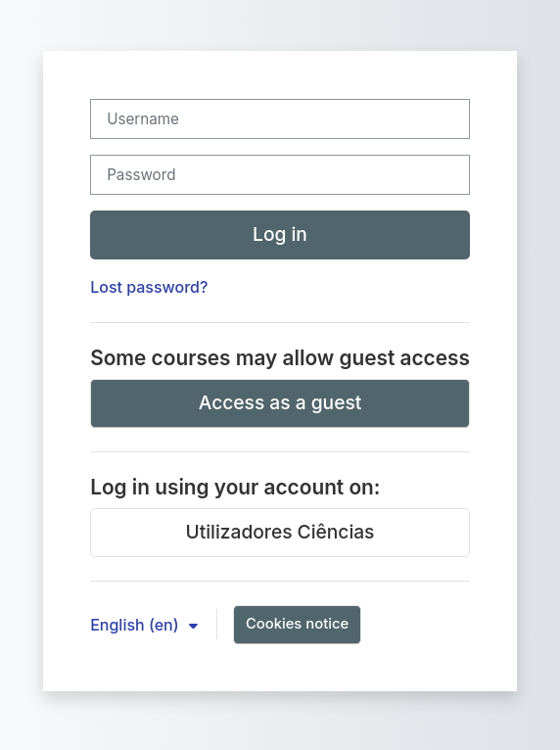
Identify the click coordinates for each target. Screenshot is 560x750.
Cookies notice (297, 624)
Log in (280, 234)
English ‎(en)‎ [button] (137, 625)
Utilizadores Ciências (280, 532)
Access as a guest (280, 402)
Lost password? (149, 287)
